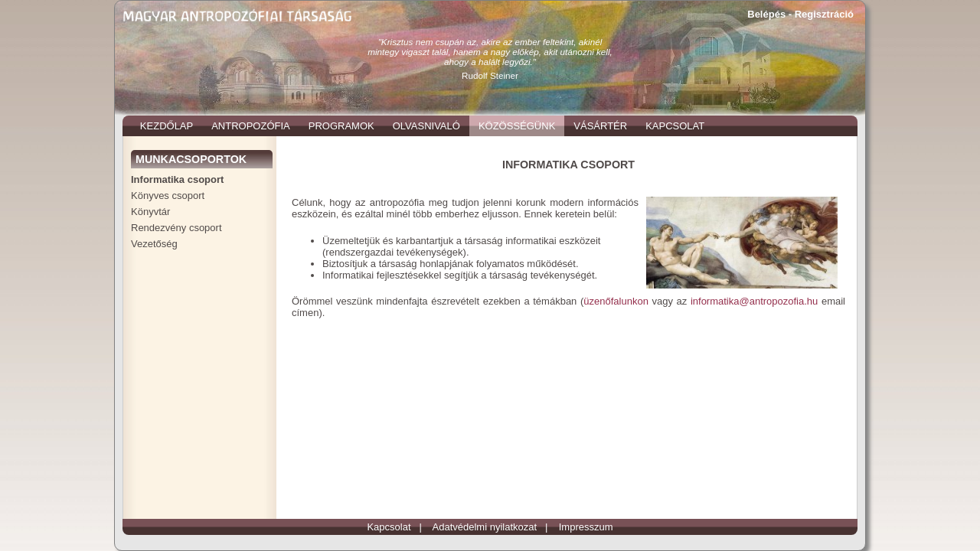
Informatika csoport (177, 179)
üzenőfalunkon (616, 301)
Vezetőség (154, 244)
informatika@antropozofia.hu (754, 301)
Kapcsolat (389, 527)
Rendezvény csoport (176, 228)
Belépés (766, 14)
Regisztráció (824, 14)
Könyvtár (150, 212)
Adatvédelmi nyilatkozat (485, 527)
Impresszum (586, 527)
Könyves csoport (168, 196)
